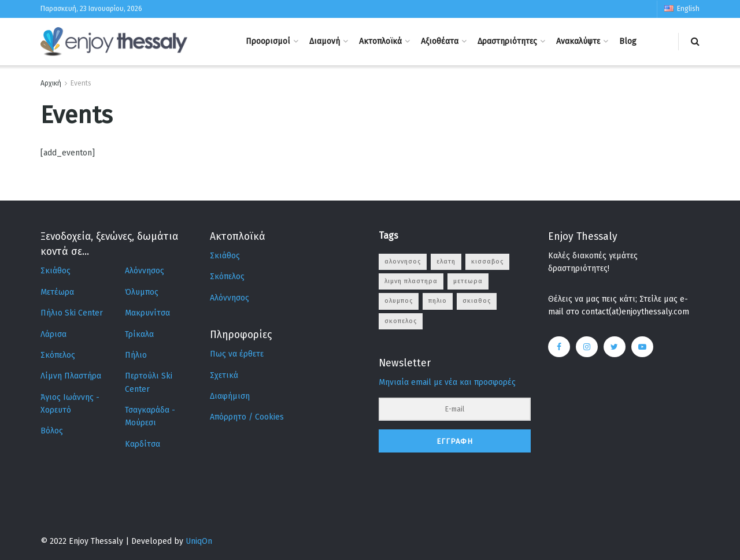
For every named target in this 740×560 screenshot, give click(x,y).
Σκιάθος (55, 271)
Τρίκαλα (139, 334)
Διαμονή (325, 41)
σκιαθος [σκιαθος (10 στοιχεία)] (477, 301)
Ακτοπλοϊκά (380, 41)
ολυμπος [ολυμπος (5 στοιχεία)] (399, 301)
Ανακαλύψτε (578, 41)
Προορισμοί (268, 41)
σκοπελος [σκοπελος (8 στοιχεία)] (401, 321)
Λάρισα (53, 334)
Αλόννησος (145, 271)
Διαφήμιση (230, 396)
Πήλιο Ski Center (72, 313)
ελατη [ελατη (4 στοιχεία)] (446, 262)
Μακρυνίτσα (147, 313)
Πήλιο (136, 355)
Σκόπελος (58, 355)
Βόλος (52, 431)
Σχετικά (224, 375)
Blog (628, 41)
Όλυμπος (142, 292)
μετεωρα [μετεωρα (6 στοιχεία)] (468, 281)
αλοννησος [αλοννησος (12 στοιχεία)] (403, 262)
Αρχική (51, 83)
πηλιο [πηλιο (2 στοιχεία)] (438, 301)
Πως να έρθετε (237, 354)
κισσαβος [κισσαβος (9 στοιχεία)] (487, 262)
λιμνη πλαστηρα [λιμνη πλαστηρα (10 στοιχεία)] (411, 281)
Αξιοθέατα (440, 41)
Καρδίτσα (143, 444)
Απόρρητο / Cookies (247, 417)
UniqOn (199, 541)
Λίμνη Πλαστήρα (71, 376)
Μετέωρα (57, 292)
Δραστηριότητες (507, 41)
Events (81, 83)
